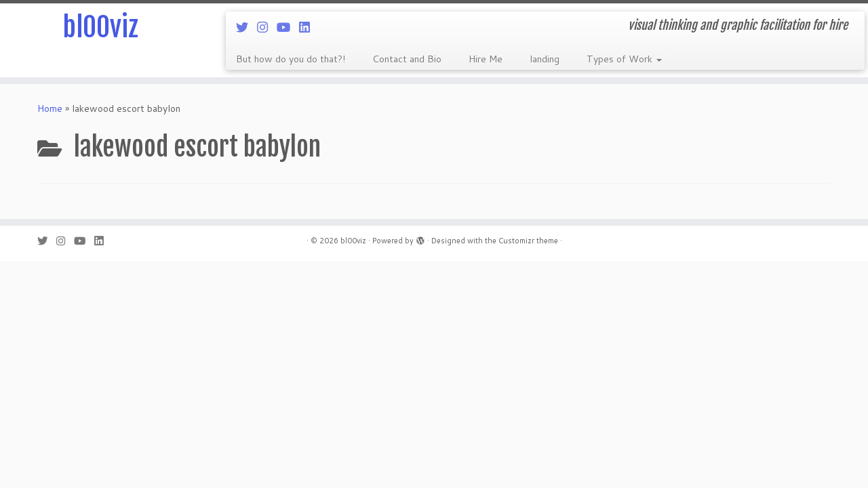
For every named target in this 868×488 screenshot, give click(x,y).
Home (50, 108)
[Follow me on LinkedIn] (309, 27)
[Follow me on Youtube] (288, 27)
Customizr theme (528, 241)
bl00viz (100, 27)
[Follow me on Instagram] (267, 27)
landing (545, 59)
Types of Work (624, 59)
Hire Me (486, 59)
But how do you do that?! (291, 59)
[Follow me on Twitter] (246, 27)
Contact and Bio (407, 59)
